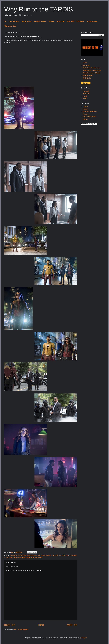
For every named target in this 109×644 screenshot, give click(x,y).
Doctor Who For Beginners (91, 68)
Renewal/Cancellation (90, 111)
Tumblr (85, 96)
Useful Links (87, 78)
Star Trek (70, 21)
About (85, 63)
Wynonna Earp (10, 26)
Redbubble (86, 94)
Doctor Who (14, 21)
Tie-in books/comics (89, 117)
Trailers (85, 119)
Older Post (72, 625)
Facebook (86, 91)
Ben (13, 552)
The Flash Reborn (19, 558)
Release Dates (87, 75)
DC (6, 21)
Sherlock (60, 21)
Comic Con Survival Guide (91, 73)
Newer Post (10, 625)
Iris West (55, 555)
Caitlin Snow (22, 555)
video (32, 558)
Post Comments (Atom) (21, 629)
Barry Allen (13, 555)
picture (68, 555)
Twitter (85, 99)
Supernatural (92, 21)
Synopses (86, 114)
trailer (28, 558)
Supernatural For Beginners (92, 70)
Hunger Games (40, 21)
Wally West (39, 558)
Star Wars (80, 21)
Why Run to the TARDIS (39, 9)
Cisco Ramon (41, 555)
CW (47, 555)
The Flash (9, 558)
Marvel (51, 21)
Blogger (84, 638)
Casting (85, 106)
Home (41, 625)
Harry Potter (27, 21)
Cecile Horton (31, 555)
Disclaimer (86, 65)
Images (85, 109)
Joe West (62, 555)
